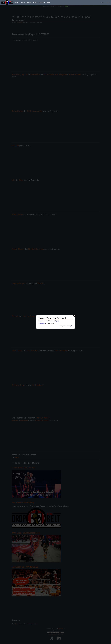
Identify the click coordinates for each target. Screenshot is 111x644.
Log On (102, 2)
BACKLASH (42, 2)
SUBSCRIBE (42, 323)
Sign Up (108, 2)
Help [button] (48, 2)
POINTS (35, 2)
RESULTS (23, 2)
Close (75, 316)
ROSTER (29, 2)
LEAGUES (16, 2)
